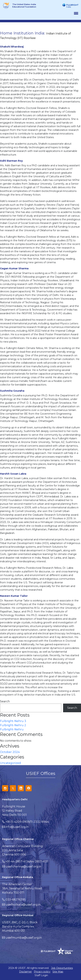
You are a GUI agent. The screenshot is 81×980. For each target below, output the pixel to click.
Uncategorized (10, 763)
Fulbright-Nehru (12, 729)
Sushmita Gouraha (12, 391)
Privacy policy (42, 972)
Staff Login (41, 975)
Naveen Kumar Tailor (14, 596)
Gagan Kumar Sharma (14, 268)
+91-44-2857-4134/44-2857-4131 (27, 861)
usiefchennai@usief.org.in (23, 866)
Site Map (58, 972)
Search (5, 701)
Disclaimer (25, 972)
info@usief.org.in (17, 827)
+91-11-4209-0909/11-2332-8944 (27, 822)
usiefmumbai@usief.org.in (24, 938)
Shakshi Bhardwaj (12, 47)
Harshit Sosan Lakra (13, 474)
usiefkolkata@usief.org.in (23, 905)
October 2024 (10, 752)
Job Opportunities (62, 968)
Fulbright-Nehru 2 (13, 725)
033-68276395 (16, 900)
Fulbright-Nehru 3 (13, 721)
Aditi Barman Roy (11, 161)
